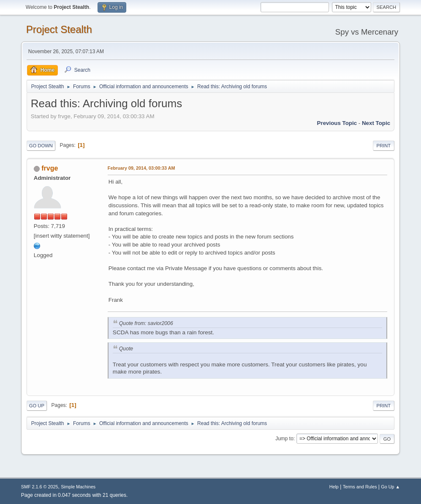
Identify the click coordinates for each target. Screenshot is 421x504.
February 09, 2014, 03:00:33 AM (141, 168)
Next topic (376, 123)
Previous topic (337, 123)
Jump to (284, 439)
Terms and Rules (360, 487)
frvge (50, 168)
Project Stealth (59, 29)
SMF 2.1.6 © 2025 (40, 487)
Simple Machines (78, 487)
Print (384, 146)
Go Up (37, 406)
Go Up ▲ (390, 487)
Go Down (41, 146)
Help (334, 487)
